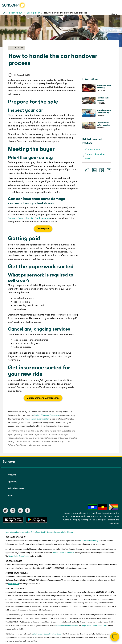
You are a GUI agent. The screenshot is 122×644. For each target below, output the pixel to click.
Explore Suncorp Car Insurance (43, 398)
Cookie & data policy (49, 532)
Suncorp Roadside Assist (95, 156)
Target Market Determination (37, 419)
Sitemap (70, 532)
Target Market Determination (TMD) (94, 626)
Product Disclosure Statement (46, 415)
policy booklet (14, 584)
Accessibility (62, 532)
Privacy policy (25, 532)
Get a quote (43, 229)
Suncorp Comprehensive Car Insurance (29, 218)
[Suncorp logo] (14, 5)
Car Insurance (93, 149)
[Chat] (115, 637)
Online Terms (36, 532)
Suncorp (9, 462)
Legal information (12, 532)
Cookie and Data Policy (89, 541)
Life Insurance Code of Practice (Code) (47, 634)
